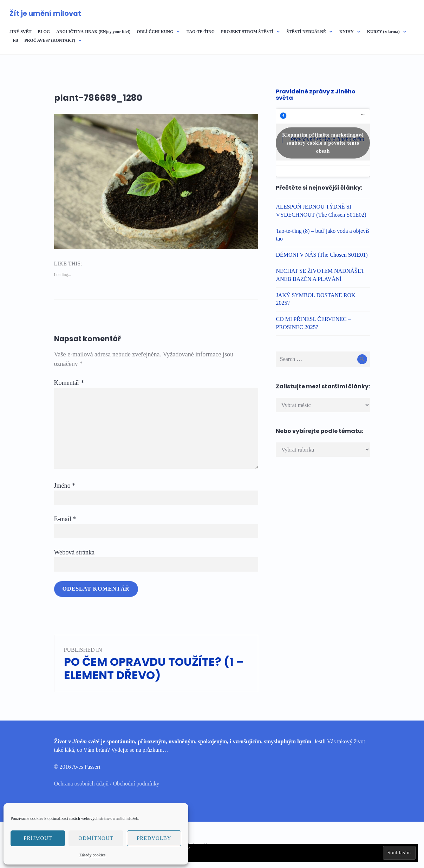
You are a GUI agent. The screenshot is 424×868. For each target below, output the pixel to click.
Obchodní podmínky (136, 784)
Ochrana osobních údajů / (84, 784)
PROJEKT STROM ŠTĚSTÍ (247, 32)
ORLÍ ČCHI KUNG (155, 32)
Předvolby (154, 838)
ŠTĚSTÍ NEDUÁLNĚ (306, 32)
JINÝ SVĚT (20, 32)
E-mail (65, 519)
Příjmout (38, 838)
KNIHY (347, 32)
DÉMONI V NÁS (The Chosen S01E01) (322, 255)
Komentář (69, 383)
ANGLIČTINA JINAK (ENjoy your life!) (93, 32)
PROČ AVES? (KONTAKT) (50, 40)
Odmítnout (96, 838)
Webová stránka (74, 552)
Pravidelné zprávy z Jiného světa (316, 95)
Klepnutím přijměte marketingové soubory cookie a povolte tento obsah (323, 143)
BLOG (44, 32)
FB (15, 40)
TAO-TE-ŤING (201, 32)
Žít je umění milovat (45, 13)
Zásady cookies (92, 855)
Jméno (65, 486)
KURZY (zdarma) (383, 32)
